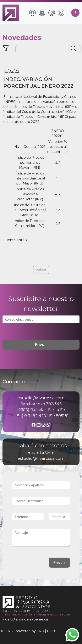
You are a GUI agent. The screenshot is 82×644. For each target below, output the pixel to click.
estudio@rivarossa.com (41, 458)
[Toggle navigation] (75, 13)
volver (41, 270)
